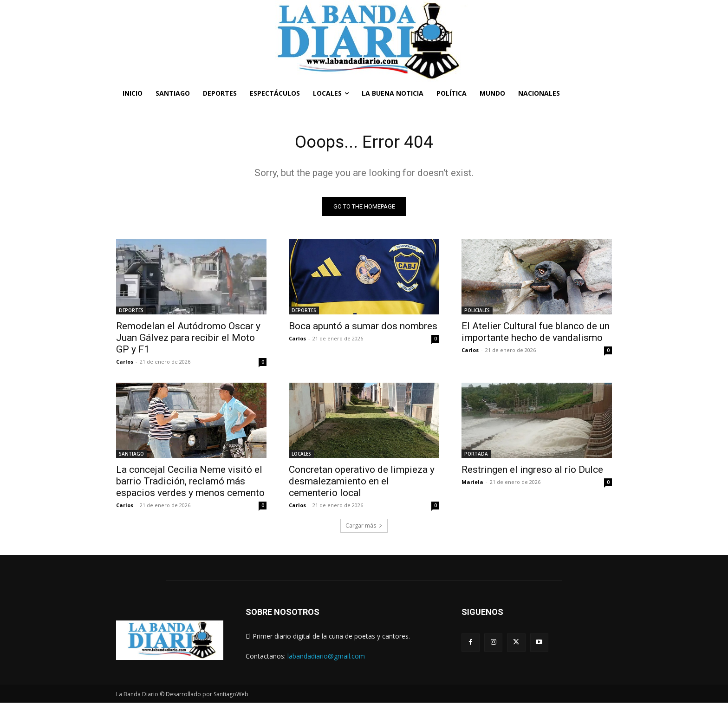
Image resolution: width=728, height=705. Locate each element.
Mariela (472, 484)
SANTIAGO (131, 456)
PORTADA (476, 456)
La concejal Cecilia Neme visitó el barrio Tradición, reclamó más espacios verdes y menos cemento (190, 483)
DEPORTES (131, 312)
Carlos (125, 363)
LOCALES (301, 456)
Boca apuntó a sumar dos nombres (363, 328)
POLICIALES (477, 312)
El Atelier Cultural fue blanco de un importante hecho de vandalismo (536, 334)
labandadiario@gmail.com (326, 658)
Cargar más (364, 527)
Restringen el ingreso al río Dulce (532, 471)
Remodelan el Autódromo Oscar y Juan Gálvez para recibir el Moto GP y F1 (188, 339)
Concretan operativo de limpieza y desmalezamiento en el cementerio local (362, 483)
